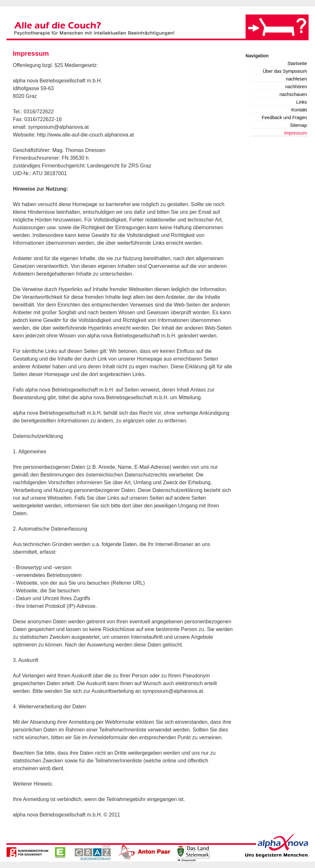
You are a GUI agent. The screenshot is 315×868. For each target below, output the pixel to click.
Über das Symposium (285, 71)
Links (301, 102)
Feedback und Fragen (284, 118)
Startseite (297, 63)
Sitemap (298, 125)
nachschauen (293, 94)
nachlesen (296, 79)
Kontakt (299, 110)
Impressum (296, 133)
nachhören (296, 87)
